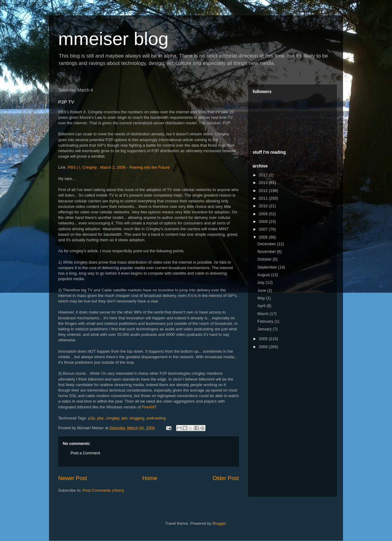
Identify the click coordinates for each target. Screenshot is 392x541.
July (262, 282)
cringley (112, 418)
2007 (264, 229)
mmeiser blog (113, 39)
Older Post (226, 478)
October (265, 259)
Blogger (219, 523)
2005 (264, 339)
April (262, 306)
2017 (264, 175)
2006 (264, 237)
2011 (264, 198)
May (262, 298)
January (265, 329)
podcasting (156, 418)
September (268, 267)
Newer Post (73, 478)
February (266, 321)
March (264, 314)
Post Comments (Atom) (103, 490)
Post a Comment (85, 453)
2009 (264, 214)
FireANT (149, 407)
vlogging (137, 418)
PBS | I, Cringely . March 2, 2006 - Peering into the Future (119, 167)
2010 (264, 206)
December (267, 244)
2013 (264, 183)
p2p (92, 418)
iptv (124, 418)
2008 (264, 222)
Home (150, 478)
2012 (264, 191)
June (262, 290)
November (267, 252)
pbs (100, 418)
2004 (264, 347)
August (264, 275)
